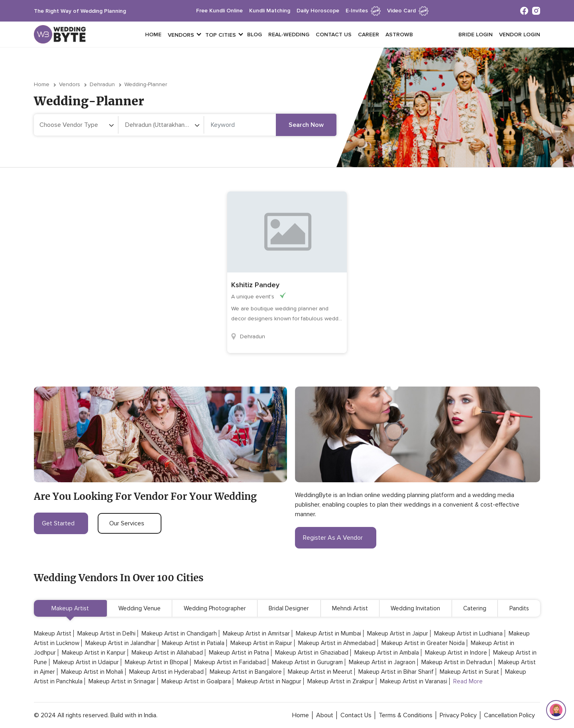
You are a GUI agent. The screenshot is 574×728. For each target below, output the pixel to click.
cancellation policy (509, 715)
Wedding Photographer (215, 608)
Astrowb (399, 35)
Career (369, 35)
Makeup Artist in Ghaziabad (312, 653)
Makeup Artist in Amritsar (256, 633)
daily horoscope (318, 11)
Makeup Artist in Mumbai (328, 633)
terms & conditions (406, 715)
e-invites (363, 11)
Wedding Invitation (415, 608)
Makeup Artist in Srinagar (122, 681)
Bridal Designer (289, 608)
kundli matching (270, 11)
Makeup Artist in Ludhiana (468, 633)
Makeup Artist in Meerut (320, 672)
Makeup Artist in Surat (469, 672)
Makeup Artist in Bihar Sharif (396, 672)
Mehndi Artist (350, 608)
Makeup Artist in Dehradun (457, 662)
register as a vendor (336, 538)
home (301, 715)
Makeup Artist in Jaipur (398, 633)
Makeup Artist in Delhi (106, 633)
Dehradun (102, 84)
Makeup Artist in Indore (456, 653)
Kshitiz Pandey (255, 285)
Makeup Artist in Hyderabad (166, 672)
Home (153, 35)
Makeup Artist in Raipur (261, 643)
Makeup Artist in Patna (239, 653)
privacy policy (458, 715)
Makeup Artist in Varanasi (414, 681)
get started (61, 523)
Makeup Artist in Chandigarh (179, 633)
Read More (468, 681)
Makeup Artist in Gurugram (307, 662)
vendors (181, 35)
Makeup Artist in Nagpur (269, 681)
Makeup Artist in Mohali (92, 672)
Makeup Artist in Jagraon (382, 662)
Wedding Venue (140, 608)
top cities (221, 35)
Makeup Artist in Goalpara (196, 681)
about (325, 715)
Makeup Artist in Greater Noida (423, 643)
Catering (475, 608)
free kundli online (219, 11)
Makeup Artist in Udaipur (86, 662)
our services (130, 523)
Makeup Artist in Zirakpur (341, 681)
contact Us (356, 715)
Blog (255, 35)
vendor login (520, 35)
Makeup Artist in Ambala (387, 653)
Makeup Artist (70, 608)
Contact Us (334, 35)
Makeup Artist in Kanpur (94, 653)
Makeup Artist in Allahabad (167, 653)
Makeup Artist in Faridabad (230, 662)
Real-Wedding (289, 35)
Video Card (408, 11)
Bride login (476, 35)
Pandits (519, 608)
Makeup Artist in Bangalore (246, 672)
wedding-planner (146, 84)
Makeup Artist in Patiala (193, 643)
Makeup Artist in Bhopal (156, 662)
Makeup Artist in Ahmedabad (337, 643)
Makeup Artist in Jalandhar (121, 643)
